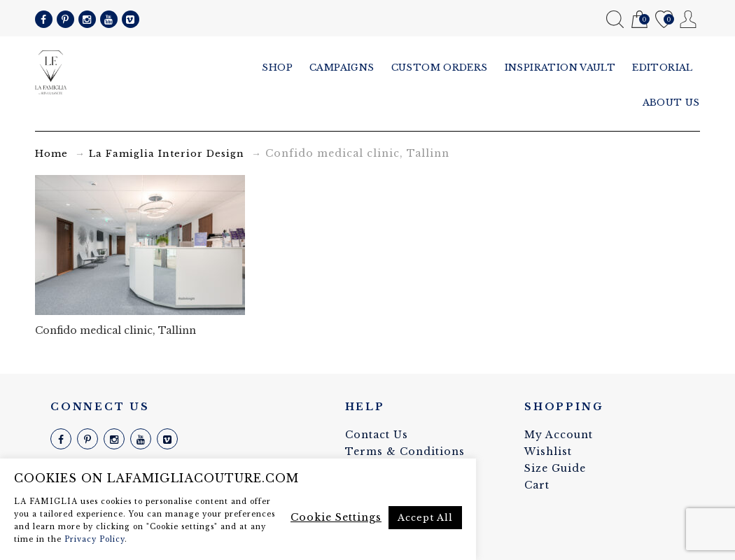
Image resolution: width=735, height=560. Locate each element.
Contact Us (377, 435)
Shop (277, 68)
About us (671, 103)
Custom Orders (440, 68)
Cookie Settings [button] (336, 517)
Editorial (663, 68)
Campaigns (342, 68)
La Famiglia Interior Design (167, 154)
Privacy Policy (94, 539)
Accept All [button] (425, 518)
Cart (639, 20)
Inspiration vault (560, 68)
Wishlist (664, 20)
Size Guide (555, 468)
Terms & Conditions (405, 451)
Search (615, 19)
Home (51, 154)
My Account (688, 19)
